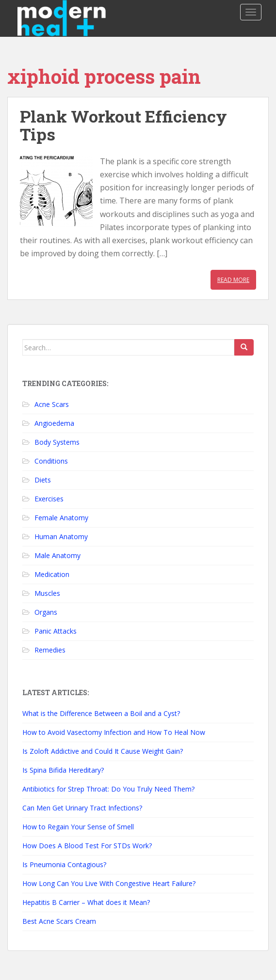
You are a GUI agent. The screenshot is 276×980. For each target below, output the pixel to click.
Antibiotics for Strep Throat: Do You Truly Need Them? (108, 789)
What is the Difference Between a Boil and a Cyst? (101, 713)
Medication (52, 574)
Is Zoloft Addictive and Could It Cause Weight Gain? (103, 751)
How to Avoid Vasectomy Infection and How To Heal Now (114, 732)
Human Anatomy (61, 537)
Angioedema (54, 423)
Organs (46, 612)
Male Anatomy (57, 555)
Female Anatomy (61, 518)
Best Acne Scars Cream (59, 921)
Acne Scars (52, 404)
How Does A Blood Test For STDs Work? (87, 846)
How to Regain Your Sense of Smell (78, 827)
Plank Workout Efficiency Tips (123, 125)
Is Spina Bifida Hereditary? (63, 770)
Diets (43, 480)
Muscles (47, 593)
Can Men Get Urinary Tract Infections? (82, 808)
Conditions (51, 461)
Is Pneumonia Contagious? (64, 864)
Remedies (50, 650)
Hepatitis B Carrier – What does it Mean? (86, 902)
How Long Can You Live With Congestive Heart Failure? (109, 883)
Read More (233, 280)
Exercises (49, 499)
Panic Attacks (56, 631)
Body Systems (57, 442)
